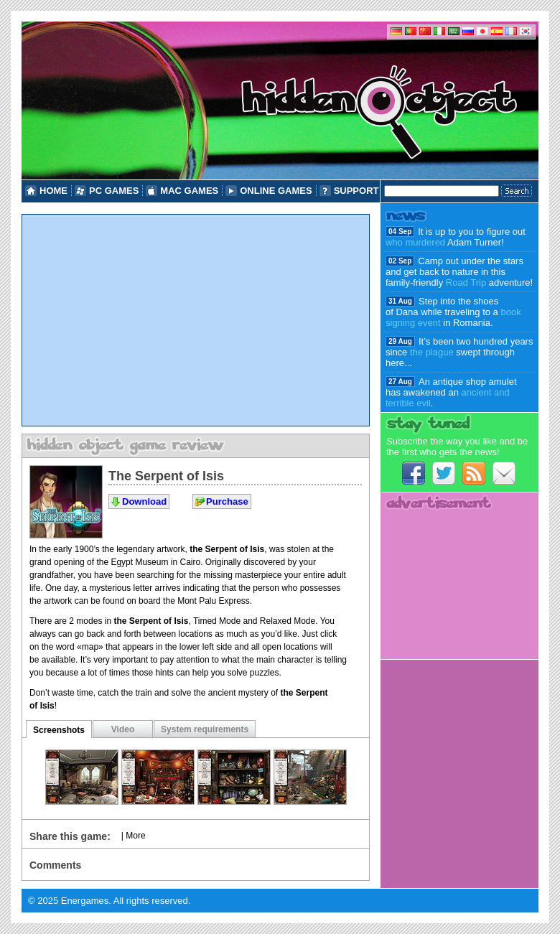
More (135, 836)
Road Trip (466, 282)
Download (144, 501)
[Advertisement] (196, 320)
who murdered (415, 242)
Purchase (227, 501)
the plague (432, 352)
